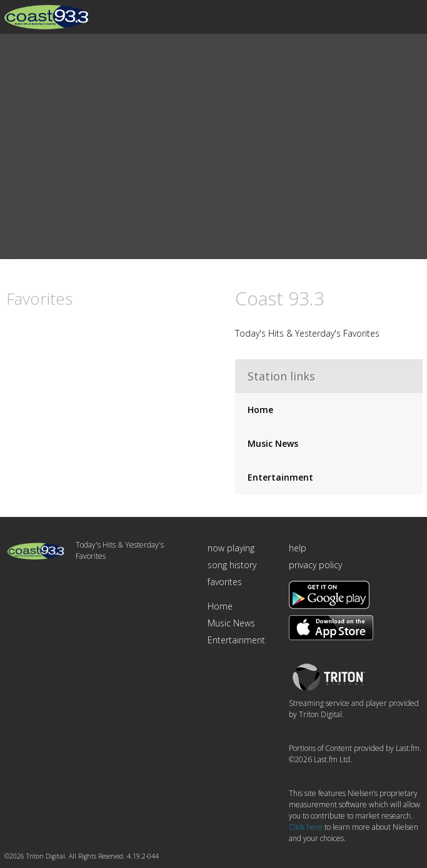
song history (232, 565)
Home (260, 410)
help (298, 549)
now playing (231, 549)
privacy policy (315, 565)
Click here (306, 828)
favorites (225, 582)
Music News (273, 444)
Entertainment (280, 478)
